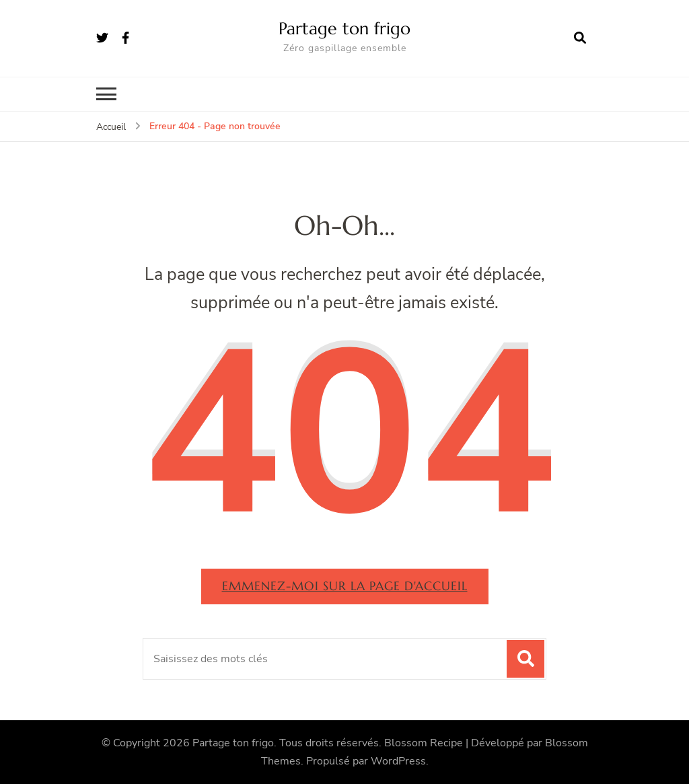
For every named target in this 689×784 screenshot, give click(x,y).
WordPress (398, 761)
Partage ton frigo (344, 28)
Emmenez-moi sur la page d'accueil (345, 586)
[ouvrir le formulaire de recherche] (580, 38)
